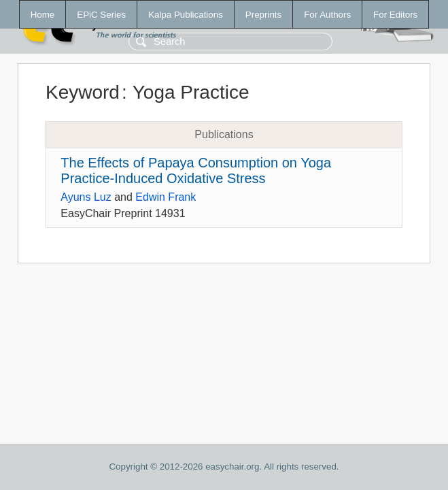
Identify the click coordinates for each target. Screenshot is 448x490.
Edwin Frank (166, 197)
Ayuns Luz (86, 197)
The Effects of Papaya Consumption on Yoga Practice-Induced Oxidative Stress (196, 170)
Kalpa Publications (186, 15)
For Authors (327, 15)
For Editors (395, 15)
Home (43, 15)
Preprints (263, 15)
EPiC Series (101, 15)
